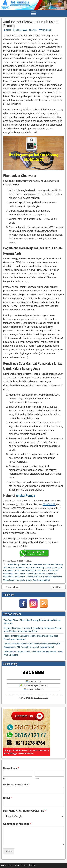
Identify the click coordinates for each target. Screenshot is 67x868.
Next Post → (58, 587)
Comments (46, 30)
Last (37, 778)
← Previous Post (11, 587)
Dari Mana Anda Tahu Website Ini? (25, 811)
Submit (9, 851)
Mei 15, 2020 (21, 30)
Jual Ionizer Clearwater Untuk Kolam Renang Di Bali (27, 568)
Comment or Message (17, 824)
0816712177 (49, 504)
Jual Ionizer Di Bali (41, 580)
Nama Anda (11, 768)
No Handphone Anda (16, 785)
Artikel (34, 30)
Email (7, 798)
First (5, 778)
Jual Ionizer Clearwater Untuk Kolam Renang (31, 24)
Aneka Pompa (25, 495)
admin (9, 30)
